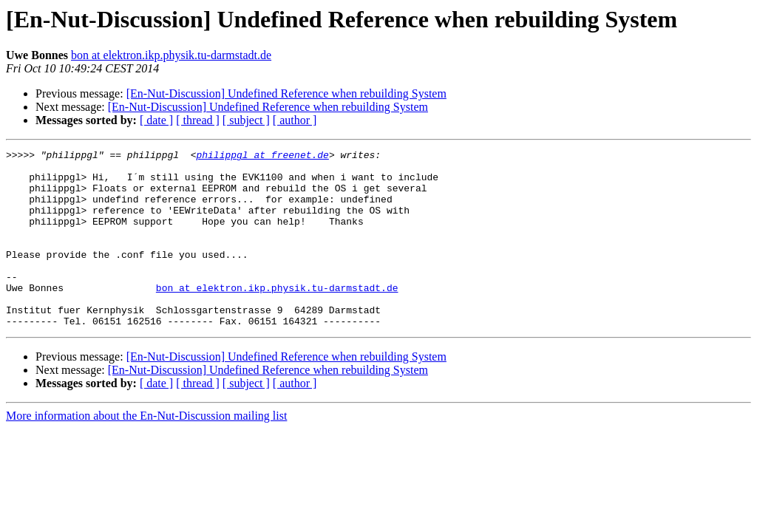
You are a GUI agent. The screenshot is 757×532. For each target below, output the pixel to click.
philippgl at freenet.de (262, 157)
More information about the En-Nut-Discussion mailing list (146, 451)
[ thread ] (198, 120)
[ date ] (156, 120)
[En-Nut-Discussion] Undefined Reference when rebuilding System (286, 93)
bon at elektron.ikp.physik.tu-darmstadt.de (171, 55)
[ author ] (295, 120)
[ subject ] (246, 120)
